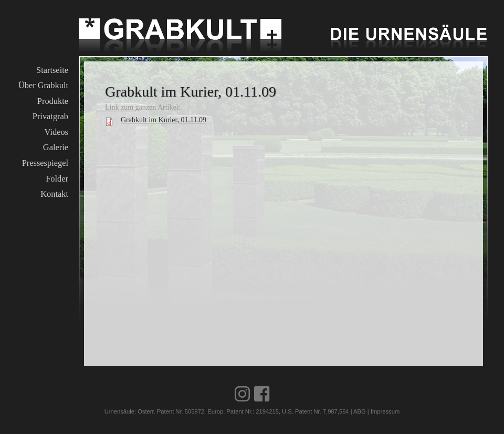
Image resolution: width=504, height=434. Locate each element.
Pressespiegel (45, 163)
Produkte (53, 101)
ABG (360, 411)
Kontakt (54, 194)
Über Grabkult (43, 85)
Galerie (56, 147)
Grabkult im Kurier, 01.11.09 (164, 120)
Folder (57, 179)
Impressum (385, 411)
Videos (56, 132)
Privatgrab (50, 116)
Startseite (52, 70)
